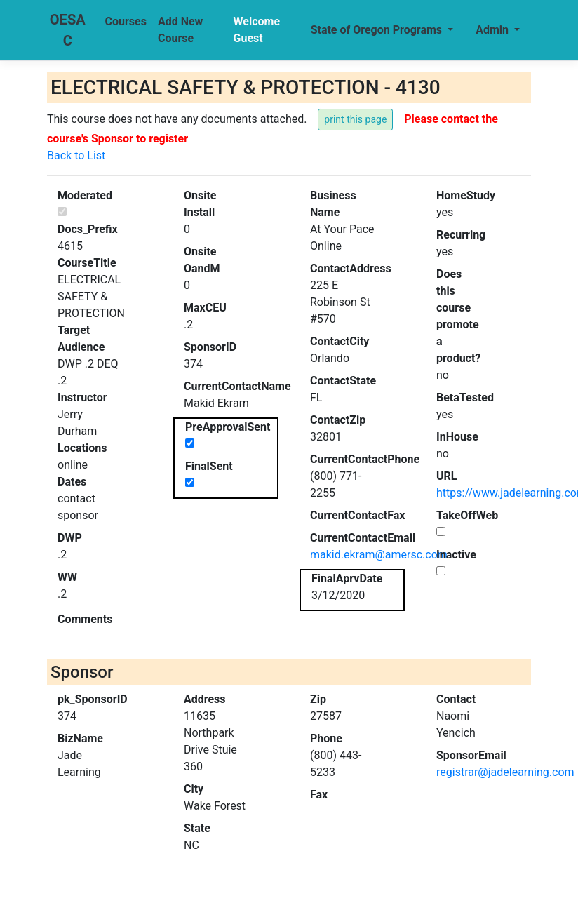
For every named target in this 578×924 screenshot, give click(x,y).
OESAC (68, 30)
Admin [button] (493, 30)
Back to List (76, 155)
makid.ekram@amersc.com (379, 555)
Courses (126, 21)
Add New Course (180, 30)
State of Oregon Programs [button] (378, 30)
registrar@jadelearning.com (505, 772)
